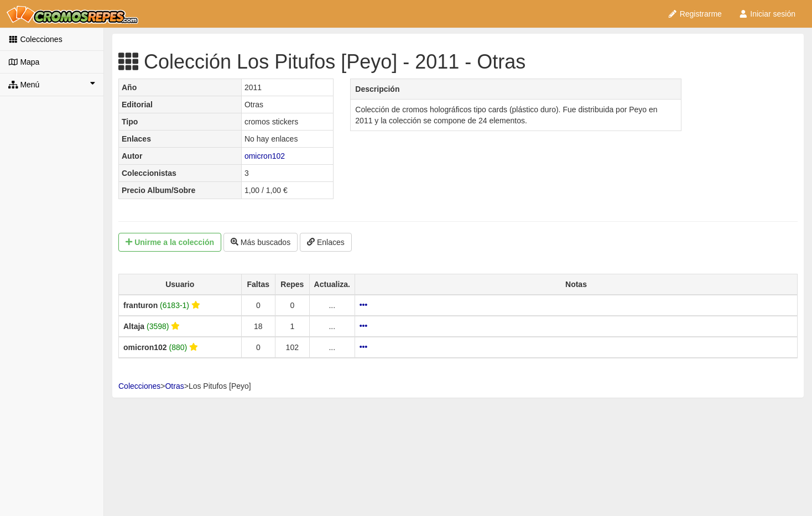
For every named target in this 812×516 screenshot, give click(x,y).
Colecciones (35, 39)
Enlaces (326, 242)
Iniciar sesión (767, 14)
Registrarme (695, 14)
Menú (52, 84)
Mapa (24, 62)
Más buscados (261, 242)
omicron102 (265, 156)
